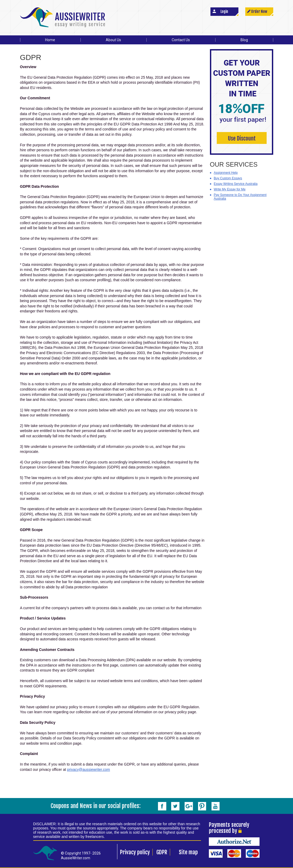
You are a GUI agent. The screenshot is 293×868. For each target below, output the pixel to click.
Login (224, 11)
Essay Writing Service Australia (236, 184)
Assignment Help (226, 173)
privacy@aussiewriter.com (88, 770)
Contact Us (181, 40)
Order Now (259, 11)
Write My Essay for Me (230, 189)
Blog (244, 40)
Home (50, 40)
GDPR (162, 852)
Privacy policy (135, 852)
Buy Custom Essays (228, 178)
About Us (113, 40)
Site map (188, 852)
